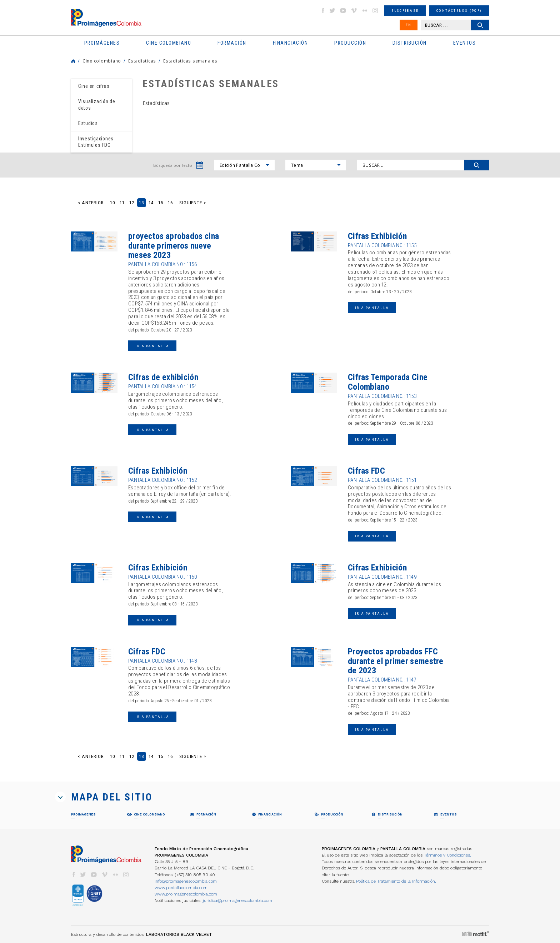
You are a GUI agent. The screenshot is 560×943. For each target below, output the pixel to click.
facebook (323, 11)
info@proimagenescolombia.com (186, 881)
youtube (343, 11)
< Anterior (91, 203)
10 (112, 203)
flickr (365, 11)
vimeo (354, 11)
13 (141, 203)
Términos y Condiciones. (447, 855)
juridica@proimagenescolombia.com (237, 900)
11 (122, 203)
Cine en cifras (94, 86)
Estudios (88, 123)
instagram (375, 11)
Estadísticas (142, 61)
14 (151, 203)
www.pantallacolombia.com (181, 888)
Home (73, 61)
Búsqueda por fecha (173, 165)
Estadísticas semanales (190, 61)
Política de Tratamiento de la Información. (396, 881)
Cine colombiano (102, 61)
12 (132, 203)
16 (170, 203)
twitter (332, 11)
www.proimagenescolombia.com (186, 894)
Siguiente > (193, 203)
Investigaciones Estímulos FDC (96, 142)
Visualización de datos (97, 105)
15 (161, 203)
